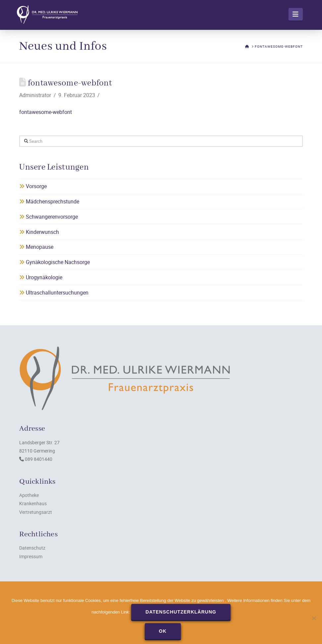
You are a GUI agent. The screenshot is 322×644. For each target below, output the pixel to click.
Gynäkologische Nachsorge (54, 262)
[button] (296, 14)
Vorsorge (33, 186)
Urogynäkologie (41, 277)
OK (163, 631)
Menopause (36, 247)
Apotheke (29, 495)
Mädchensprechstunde (49, 201)
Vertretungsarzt (36, 512)
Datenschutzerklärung (181, 612)
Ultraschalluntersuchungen (54, 293)
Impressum (31, 556)
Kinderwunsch (39, 232)
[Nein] (314, 618)
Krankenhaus (33, 503)
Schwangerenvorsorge (49, 217)
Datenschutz (32, 548)
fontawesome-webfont (46, 112)
